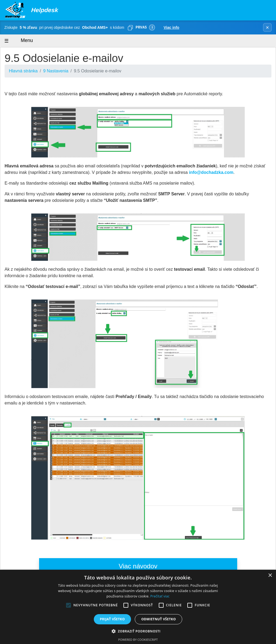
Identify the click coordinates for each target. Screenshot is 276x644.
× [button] (270, 576)
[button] (138, 631)
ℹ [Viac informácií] (152, 27)
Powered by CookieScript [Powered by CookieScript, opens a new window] (138, 640)
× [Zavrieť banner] (267, 27)
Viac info (171, 27)
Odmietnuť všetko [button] (158, 619)
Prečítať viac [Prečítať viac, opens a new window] (160, 596)
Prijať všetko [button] (113, 619)
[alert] (138, 607)
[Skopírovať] (130, 27)
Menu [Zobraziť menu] (22, 41)
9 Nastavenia (56, 71)
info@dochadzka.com (211, 172)
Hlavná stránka (23, 71)
